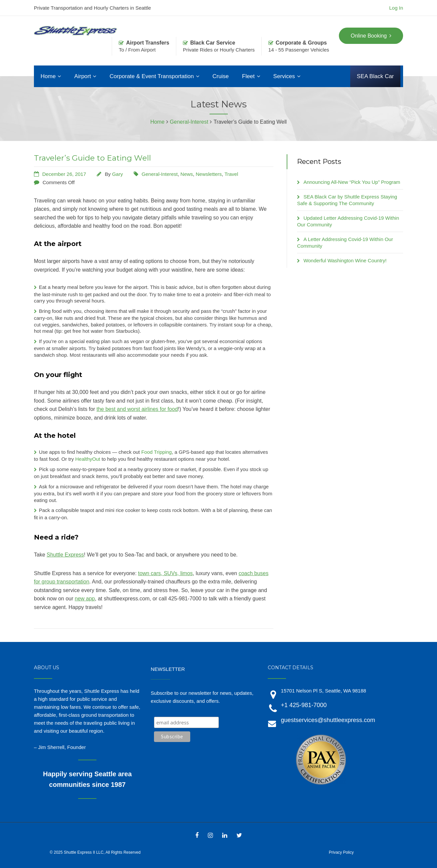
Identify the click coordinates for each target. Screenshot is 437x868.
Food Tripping (157, 452)
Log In (396, 8)
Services (284, 76)
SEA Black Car (375, 76)
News (187, 174)
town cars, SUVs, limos (165, 573)
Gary (118, 174)
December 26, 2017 (64, 174)
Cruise (221, 76)
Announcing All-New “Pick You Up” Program (352, 182)
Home (48, 76)
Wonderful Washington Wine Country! (345, 260)
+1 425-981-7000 (304, 705)
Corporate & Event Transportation (151, 76)
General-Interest (160, 174)
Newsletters (209, 174)
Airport (82, 76)
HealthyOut (88, 459)
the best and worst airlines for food (137, 409)
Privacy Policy (341, 852)
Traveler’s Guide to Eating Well (92, 158)
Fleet (248, 76)
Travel (231, 174)
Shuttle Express (65, 555)
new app (85, 599)
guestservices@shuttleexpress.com (328, 720)
